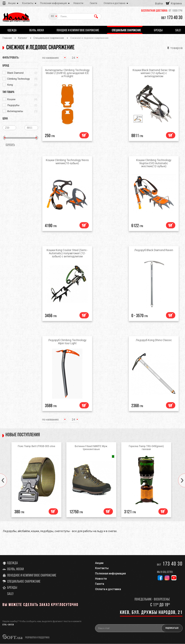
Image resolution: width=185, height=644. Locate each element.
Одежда (13, 563)
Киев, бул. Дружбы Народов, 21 (151, 613)
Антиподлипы (15, 111)
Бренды (12, 588)
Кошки (11, 99)
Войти (159, 4)
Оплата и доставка (114, 3)
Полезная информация (53, 3)
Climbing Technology (19, 79)
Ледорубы (13, 105)
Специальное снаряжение (24, 582)
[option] (38, 480)
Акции (12, 3)
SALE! (10, 594)
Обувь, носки (15, 569)
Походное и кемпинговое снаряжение (32, 576)
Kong (10, 85)
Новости (78, 3)
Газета (93, 3)
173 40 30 (172, 18)
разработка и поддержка (37, 638)
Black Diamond (15, 73)
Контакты (28, 3)
